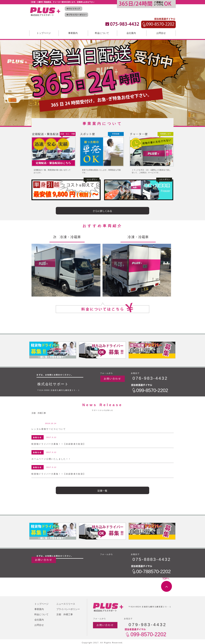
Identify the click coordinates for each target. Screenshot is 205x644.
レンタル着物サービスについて (49, 429)
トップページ (44, 33)
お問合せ (161, 33)
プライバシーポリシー (68, 609)
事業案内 (73, 33)
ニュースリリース (66, 604)
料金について (102, 33)
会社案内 (131, 33)
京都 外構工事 (39, 413)
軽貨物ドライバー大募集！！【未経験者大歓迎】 (59, 444)
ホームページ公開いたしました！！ (51, 459)
